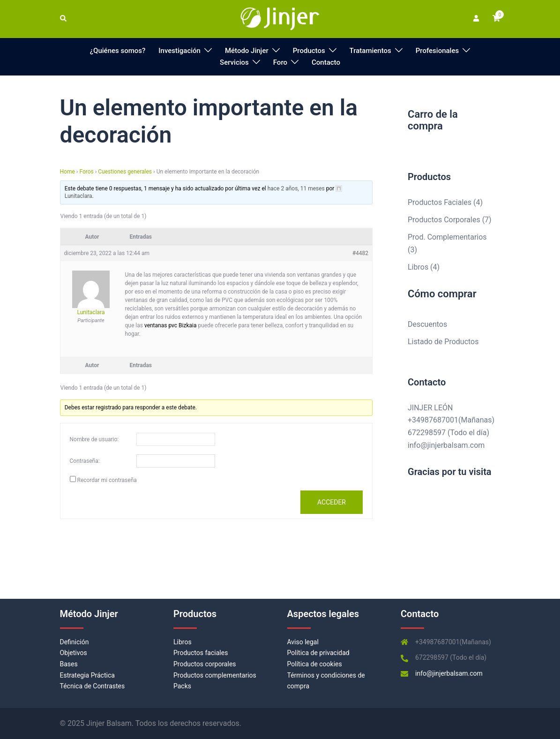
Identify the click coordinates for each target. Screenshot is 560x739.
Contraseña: (85, 461)
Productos (309, 51)
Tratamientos (370, 51)
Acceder (332, 502)
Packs (182, 686)
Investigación (179, 51)
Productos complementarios (215, 675)
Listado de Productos (443, 342)
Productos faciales (201, 653)
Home (67, 172)
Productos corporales (205, 664)
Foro (280, 62)
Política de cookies (315, 664)
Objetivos (74, 653)
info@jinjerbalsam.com (446, 445)
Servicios (234, 62)
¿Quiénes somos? (118, 51)
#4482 (360, 253)
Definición (75, 642)
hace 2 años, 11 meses (296, 189)
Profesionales (437, 51)
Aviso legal (303, 642)
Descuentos (427, 324)
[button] (64, 19)
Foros (86, 172)
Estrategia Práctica (87, 675)
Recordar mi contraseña (107, 480)
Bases (69, 664)
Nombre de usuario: (94, 439)
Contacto (326, 62)
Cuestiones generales (125, 172)
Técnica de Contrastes (93, 686)
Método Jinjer (247, 51)
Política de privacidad (318, 653)
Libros (183, 642)
